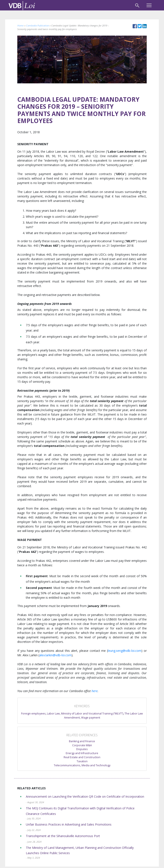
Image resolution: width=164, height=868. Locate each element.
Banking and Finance (82, 741)
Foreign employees (33, 714)
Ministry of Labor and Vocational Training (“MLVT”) (92, 714)
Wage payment (91, 718)
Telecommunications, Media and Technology (82, 765)
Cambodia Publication (37, 25)
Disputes (82, 749)
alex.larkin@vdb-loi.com (55, 655)
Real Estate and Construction (82, 757)
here (95, 691)
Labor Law (53, 714)
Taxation (82, 761)
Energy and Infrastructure (82, 753)
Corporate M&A (82, 745)
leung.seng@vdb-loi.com (125, 651)
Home (20, 25)
